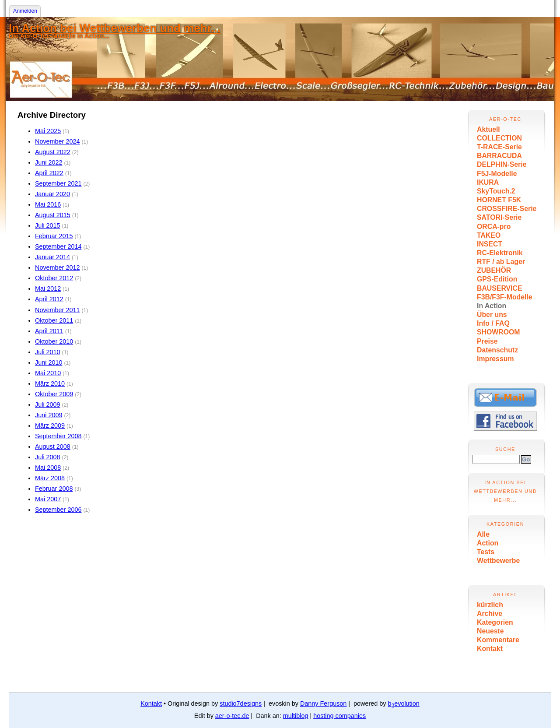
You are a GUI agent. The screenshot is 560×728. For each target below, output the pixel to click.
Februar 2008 (54, 489)
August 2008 (53, 447)
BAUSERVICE (500, 288)
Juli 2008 (48, 457)
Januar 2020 (52, 194)
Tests (486, 552)
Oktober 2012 (54, 278)
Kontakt (490, 649)
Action (488, 543)
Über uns (492, 315)
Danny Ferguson (323, 703)
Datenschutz (497, 350)
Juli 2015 (48, 225)
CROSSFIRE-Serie (507, 209)
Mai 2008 (48, 468)
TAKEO (489, 235)
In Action (492, 306)
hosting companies (339, 716)
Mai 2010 (48, 373)
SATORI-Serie (499, 217)
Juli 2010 (48, 352)
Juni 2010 (49, 362)
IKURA (488, 182)
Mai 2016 (48, 204)
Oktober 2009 (54, 394)
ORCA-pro (494, 227)
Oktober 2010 (54, 341)
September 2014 (58, 246)
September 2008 (58, 436)
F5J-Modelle (497, 174)
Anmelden (25, 11)
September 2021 (58, 183)
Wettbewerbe (498, 561)
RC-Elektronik (500, 253)
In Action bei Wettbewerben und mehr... (115, 28)
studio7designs (241, 703)
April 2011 (49, 331)
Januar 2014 (52, 257)
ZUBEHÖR (494, 270)
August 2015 (53, 215)
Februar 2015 (54, 236)
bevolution (404, 703)
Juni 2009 (49, 415)
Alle (483, 534)
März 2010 (50, 383)
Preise (487, 341)
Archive (490, 614)
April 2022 (49, 173)
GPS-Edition (497, 279)
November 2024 (57, 141)
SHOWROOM (498, 332)
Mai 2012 (48, 288)
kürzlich (490, 605)
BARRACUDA (499, 156)
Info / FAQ (493, 323)
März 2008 (50, 478)
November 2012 (57, 267)
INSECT (490, 244)
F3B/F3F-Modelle (505, 297)
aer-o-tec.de (232, 716)
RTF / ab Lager (501, 262)
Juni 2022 (49, 162)
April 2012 (49, 299)
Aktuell (488, 129)
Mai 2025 (48, 131)
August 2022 (53, 152)
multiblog (296, 716)
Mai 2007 (48, 499)
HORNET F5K (499, 200)
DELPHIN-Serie (502, 164)
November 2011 (57, 310)
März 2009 (50, 426)
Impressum (495, 359)
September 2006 (58, 510)
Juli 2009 (48, 404)
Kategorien (495, 622)
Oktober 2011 (54, 320)
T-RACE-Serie (499, 147)
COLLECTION (499, 138)
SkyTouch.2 (496, 191)
